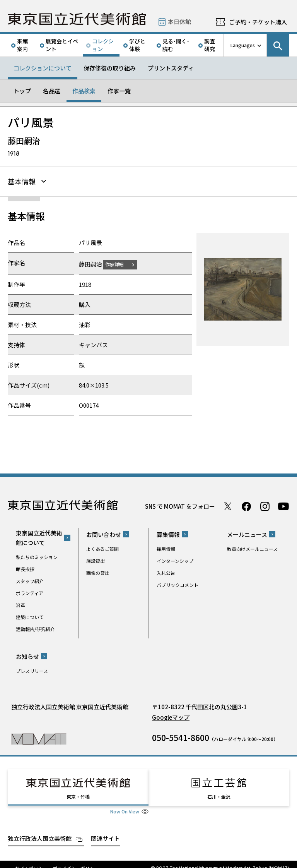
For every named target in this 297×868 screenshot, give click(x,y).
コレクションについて (43, 68)
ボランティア (30, 592)
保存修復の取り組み (110, 68)
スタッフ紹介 (30, 580)
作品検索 (84, 91)
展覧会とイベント (62, 45)
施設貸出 (96, 560)
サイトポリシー (31, 860)
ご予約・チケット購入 (258, 22)
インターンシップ (175, 560)
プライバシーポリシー (76, 860)
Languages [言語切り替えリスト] (243, 45)
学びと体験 (137, 45)
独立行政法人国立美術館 (40, 830)
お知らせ (27, 655)
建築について (30, 616)
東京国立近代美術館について (39, 537)
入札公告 (166, 572)
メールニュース (247, 533)
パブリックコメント (178, 584)
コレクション (103, 45)
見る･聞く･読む (176, 45)
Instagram (265, 505)
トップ (22, 91)
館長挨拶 (25, 568)
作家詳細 (119, 263)
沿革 (20, 604)
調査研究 (210, 45)
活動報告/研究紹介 (35, 628)
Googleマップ (171, 716)
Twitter (228, 505)
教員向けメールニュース (252, 548)
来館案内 (22, 45)
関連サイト (105, 830)
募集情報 (168, 533)
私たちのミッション (37, 556)
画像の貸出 (98, 572)
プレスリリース (32, 670)
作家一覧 (119, 91)
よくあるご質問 (102, 548)
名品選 (52, 91)
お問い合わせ (104, 533)
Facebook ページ (246, 505)
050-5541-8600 (181, 736)
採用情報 (166, 548)
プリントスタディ (171, 68)
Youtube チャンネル (283, 505)
